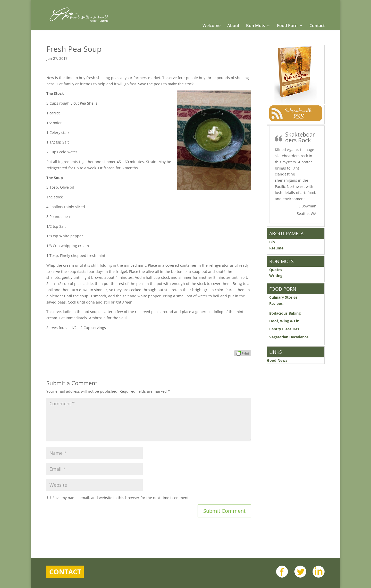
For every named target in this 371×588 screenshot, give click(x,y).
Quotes (276, 270)
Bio (272, 242)
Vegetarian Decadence (289, 337)
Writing (276, 276)
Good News (277, 360)
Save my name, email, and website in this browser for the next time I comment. (121, 498)
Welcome (212, 26)
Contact (317, 26)
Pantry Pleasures (284, 329)
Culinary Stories (283, 297)
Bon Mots (256, 26)
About (233, 26)
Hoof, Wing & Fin (284, 321)
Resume (276, 248)
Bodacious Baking (286, 313)
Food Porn (287, 26)
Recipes (276, 303)
